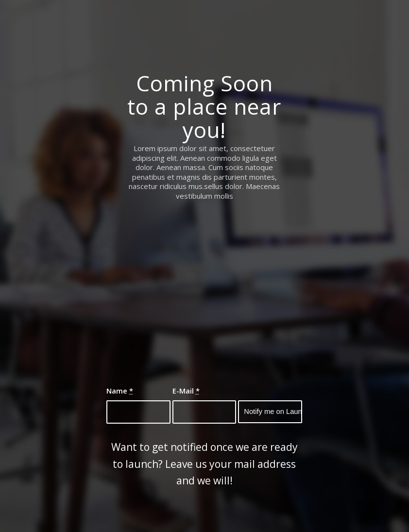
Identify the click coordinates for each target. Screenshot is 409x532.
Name (120, 391)
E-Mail (186, 391)
